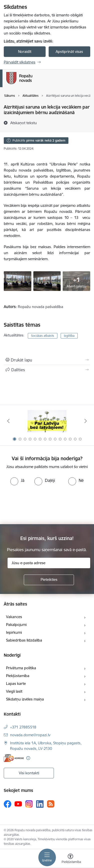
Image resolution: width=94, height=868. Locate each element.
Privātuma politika (21, 668)
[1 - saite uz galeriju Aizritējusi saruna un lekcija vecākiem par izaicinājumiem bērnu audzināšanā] (18, 281)
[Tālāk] (86, 421)
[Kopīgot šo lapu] (47, 370)
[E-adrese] (14, 758)
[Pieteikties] (49, 580)
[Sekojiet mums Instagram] (29, 804)
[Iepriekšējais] (8, 421)
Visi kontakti (29, 773)
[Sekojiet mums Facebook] (8, 804)
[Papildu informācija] (28, 758)
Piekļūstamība (18, 676)
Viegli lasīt (14, 691)
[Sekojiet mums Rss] (51, 804)
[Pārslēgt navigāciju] (47, 857)
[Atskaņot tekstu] (24, 123)
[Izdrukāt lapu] (47, 360)
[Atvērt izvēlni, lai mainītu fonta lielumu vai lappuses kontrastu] (70, 859)
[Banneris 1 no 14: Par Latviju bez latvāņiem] (47, 421)
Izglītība (69, 336)
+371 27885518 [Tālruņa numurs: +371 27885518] (23, 727)
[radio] (17, 480)
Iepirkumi (14, 632)
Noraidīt (25, 52)
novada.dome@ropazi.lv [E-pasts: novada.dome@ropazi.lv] (30, 735)
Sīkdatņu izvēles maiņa (25, 699)
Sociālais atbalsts (43, 336)
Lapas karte (16, 683)
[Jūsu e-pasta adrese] (49, 563)
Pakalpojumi (16, 625)
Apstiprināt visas (69, 52)
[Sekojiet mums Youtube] (18, 804)
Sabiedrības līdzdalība (24, 640)
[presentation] (42, 504)
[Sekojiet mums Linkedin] (40, 804)
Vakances (14, 617)
